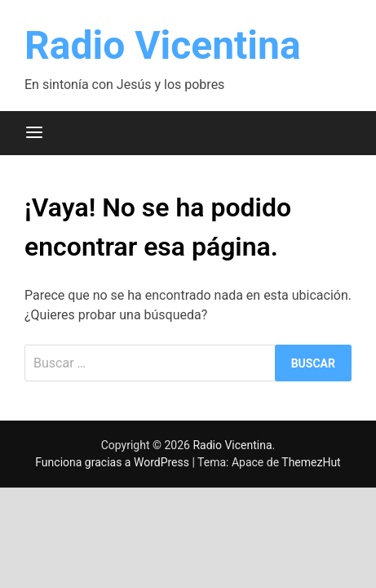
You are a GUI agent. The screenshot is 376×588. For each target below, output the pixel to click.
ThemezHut (311, 462)
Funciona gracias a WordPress (113, 462)
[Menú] (34, 133)
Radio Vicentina (163, 45)
